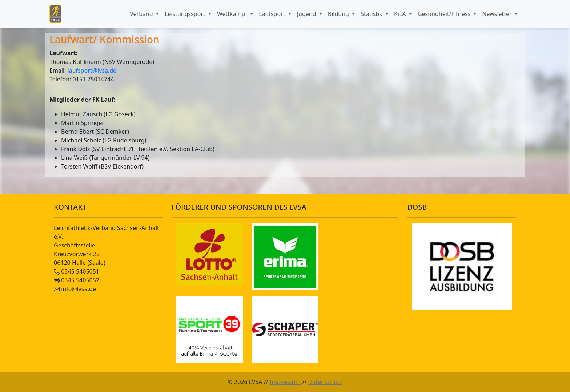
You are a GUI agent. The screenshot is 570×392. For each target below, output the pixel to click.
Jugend (307, 14)
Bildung (339, 14)
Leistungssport (186, 14)
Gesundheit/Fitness (445, 14)
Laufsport (273, 14)
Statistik (372, 14)
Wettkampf (233, 14)
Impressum (285, 382)
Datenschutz (325, 382)
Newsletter (498, 14)
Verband (142, 14)
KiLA (401, 14)
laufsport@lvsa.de (92, 70)
